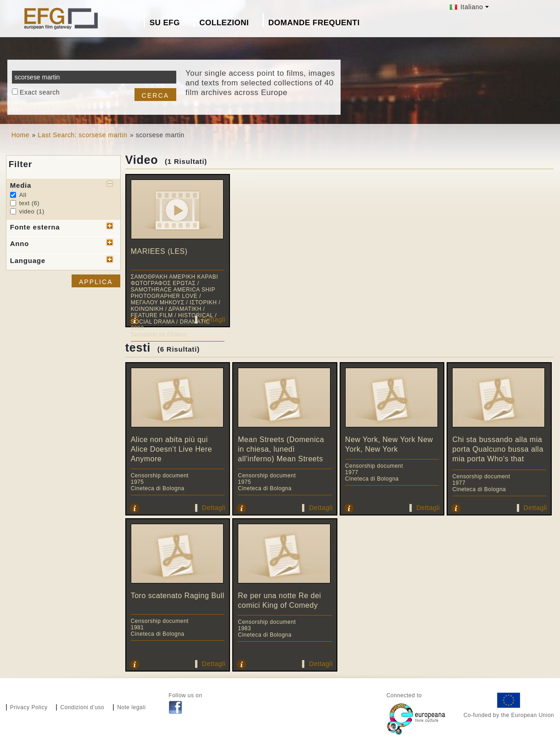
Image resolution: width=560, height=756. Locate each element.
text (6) (29, 203)
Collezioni (224, 23)
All (23, 195)
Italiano (467, 7)
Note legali (131, 707)
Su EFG (165, 23)
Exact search (40, 92)
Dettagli (214, 319)
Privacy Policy (29, 707)
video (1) (32, 211)
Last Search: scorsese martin (82, 135)
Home (20, 135)
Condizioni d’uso (82, 707)
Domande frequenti (314, 23)
